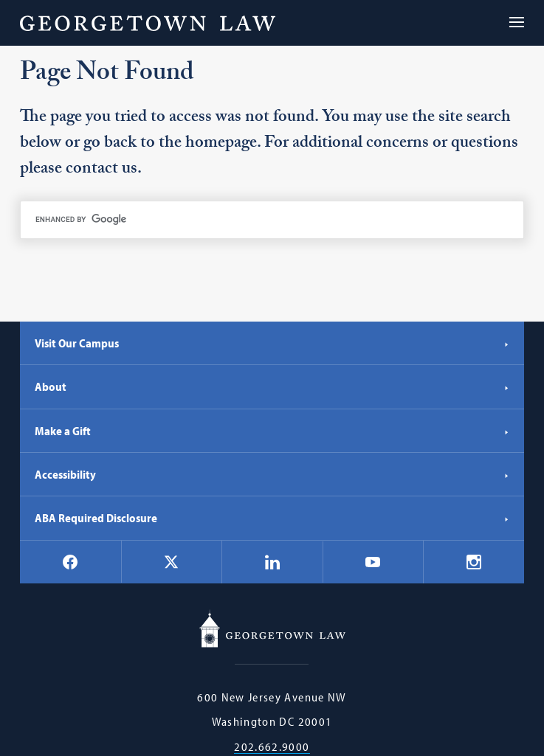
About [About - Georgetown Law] (272, 386)
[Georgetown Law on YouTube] (373, 562)
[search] (272, 220)
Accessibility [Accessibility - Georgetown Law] (272, 474)
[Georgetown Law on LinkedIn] (272, 562)
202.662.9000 (272, 747)
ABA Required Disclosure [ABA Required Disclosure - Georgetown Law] (272, 518)
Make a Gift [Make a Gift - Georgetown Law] (272, 431)
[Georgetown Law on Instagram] (474, 562)
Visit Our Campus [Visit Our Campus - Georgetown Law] (272, 343)
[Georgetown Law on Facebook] (70, 562)
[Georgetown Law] (148, 23)
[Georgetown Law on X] (171, 562)
